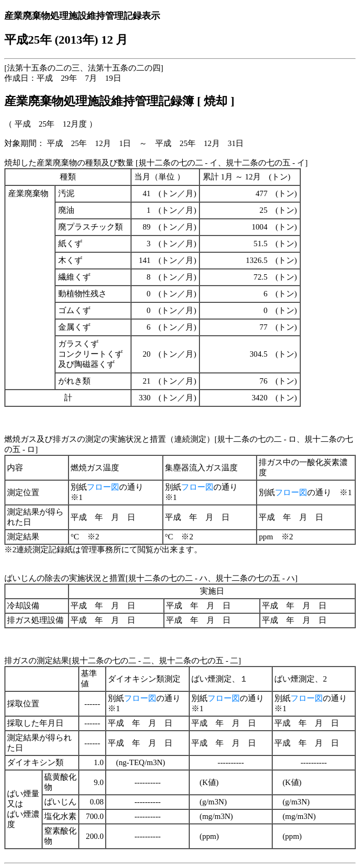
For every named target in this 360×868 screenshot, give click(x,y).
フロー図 (103, 487)
